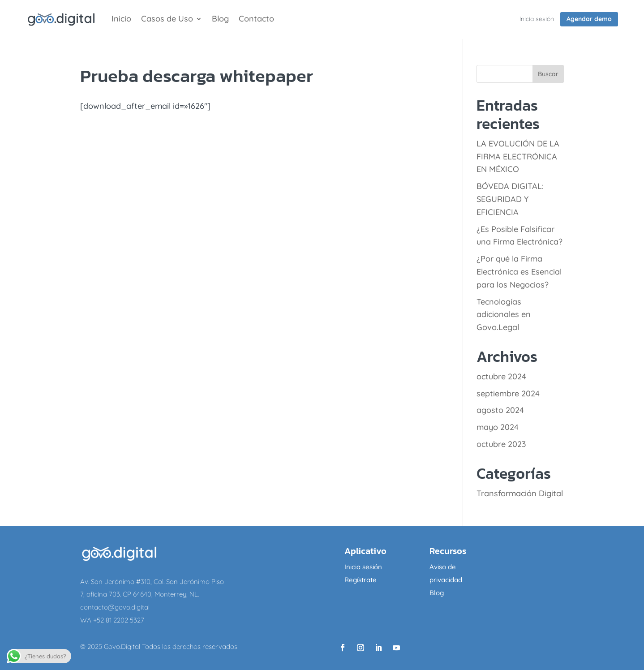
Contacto (256, 20)
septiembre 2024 (508, 393)
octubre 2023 (501, 444)
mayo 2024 (498, 427)
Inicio (121, 20)
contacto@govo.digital (115, 607)
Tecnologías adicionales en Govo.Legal (504, 315)
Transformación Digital (520, 493)
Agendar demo (589, 19)
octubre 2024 (501, 376)
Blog (220, 20)
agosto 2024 (500, 410)
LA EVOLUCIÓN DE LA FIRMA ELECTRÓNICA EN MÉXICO (518, 157)
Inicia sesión (537, 19)
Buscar (548, 74)
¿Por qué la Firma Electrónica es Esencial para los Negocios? (519, 272)
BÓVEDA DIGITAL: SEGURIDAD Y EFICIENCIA (510, 199)
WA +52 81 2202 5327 (112, 620)
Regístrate (361, 580)
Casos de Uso (167, 20)
